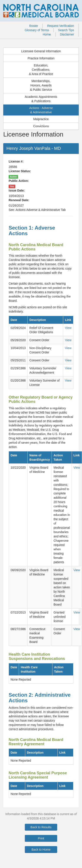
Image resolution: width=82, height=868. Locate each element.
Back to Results (41, 827)
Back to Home (41, 850)
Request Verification (61, 26)
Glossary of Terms (37, 30)
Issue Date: (17, 190)
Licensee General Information (41, 51)
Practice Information (41, 58)
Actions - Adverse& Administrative (41, 110)
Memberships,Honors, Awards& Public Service (41, 85)
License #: (16, 161)
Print (41, 838)
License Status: (20, 171)
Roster (34, 26)
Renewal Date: (19, 200)
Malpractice (41, 119)
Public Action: (19, 181)
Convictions (41, 126)
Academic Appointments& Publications (41, 99)
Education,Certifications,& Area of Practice (41, 70)
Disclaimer (67, 34)
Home (47, 34)
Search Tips (66, 30)
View (68, 328)
